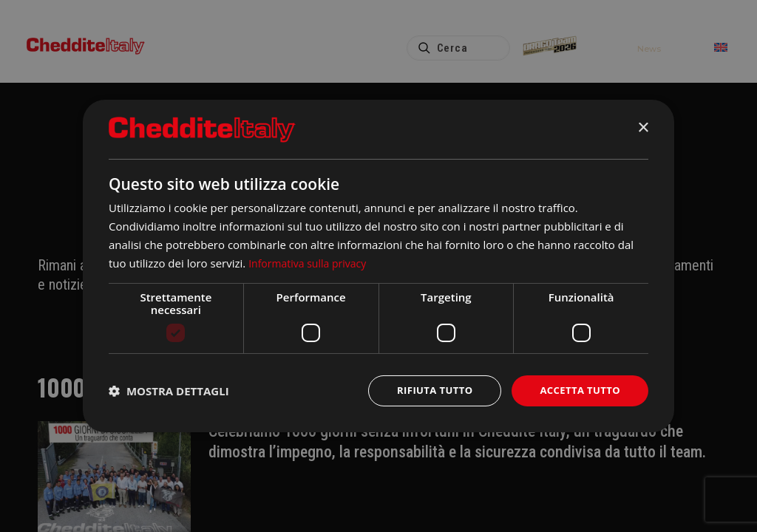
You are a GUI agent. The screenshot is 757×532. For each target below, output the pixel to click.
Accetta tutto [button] (577, 391)
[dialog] (378, 266)
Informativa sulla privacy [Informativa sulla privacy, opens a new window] (311, 262)
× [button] (643, 127)
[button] (169, 391)
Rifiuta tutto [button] (426, 391)
